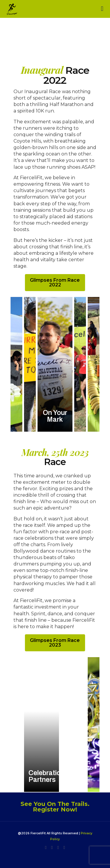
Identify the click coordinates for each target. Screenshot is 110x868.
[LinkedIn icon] (52, 847)
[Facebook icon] (58, 847)
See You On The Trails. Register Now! (55, 807)
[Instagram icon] (46, 847)
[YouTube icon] (64, 847)
